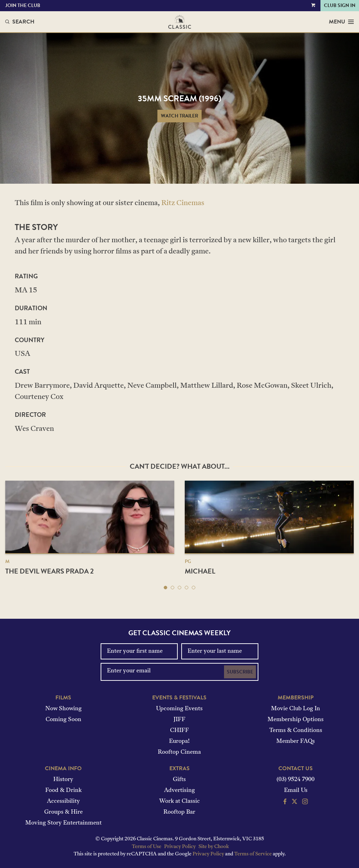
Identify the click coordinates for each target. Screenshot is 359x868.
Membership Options (296, 720)
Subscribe (240, 672)
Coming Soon (63, 720)
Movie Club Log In (296, 709)
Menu (341, 22)
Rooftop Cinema (179, 752)
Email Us (296, 791)
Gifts (179, 780)
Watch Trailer (179, 116)
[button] (165, 588)
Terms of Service (253, 854)
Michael (200, 571)
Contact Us (296, 768)
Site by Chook (214, 847)
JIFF (179, 720)
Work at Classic (179, 801)
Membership (296, 698)
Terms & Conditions (296, 731)
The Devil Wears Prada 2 (49, 571)
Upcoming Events (179, 709)
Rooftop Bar (179, 812)
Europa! (179, 741)
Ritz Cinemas (183, 203)
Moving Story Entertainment (63, 823)
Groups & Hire (63, 812)
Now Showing (63, 709)
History (63, 780)
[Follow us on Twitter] (294, 802)
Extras (179, 768)
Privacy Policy (180, 847)
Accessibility (63, 801)
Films (63, 698)
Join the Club (23, 5)
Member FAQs (296, 741)
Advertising (179, 791)
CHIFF (179, 731)
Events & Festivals (179, 698)
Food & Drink (63, 791)
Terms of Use (147, 847)
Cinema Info (63, 768)
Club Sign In (340, 5)
